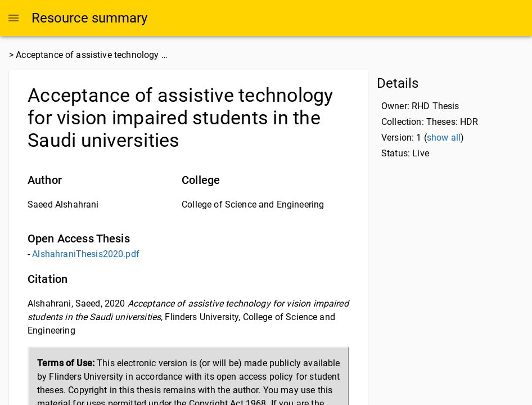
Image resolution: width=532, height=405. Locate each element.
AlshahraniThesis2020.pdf (86, 254)
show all (444, 138)
